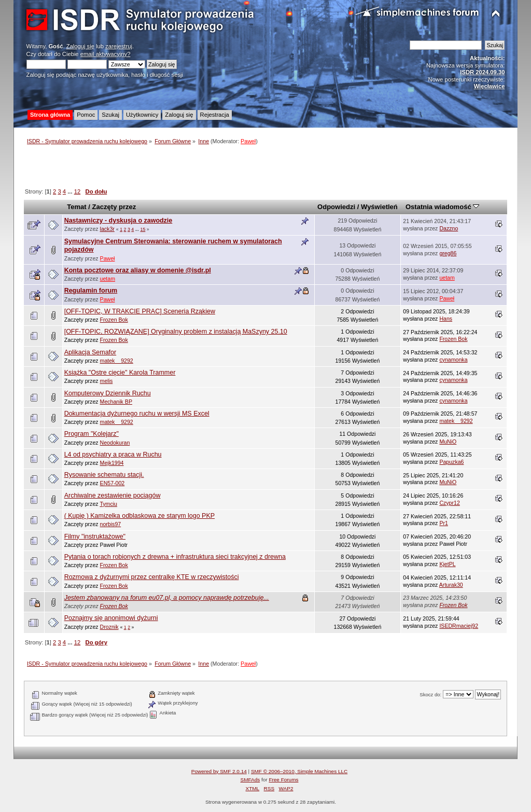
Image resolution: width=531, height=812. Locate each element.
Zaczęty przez (114, 207)
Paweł (248, 141)
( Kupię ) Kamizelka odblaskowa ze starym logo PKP (139, 516)
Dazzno (449, 228)
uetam (108, 279)
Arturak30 (451, 585)
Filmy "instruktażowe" (95, 536)
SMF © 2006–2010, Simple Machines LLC (299, 771)
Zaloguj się (80, 46)
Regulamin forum (91, 291)
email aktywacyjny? (106, 54)
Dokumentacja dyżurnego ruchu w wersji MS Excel (137, 414)
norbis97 (111, 524)
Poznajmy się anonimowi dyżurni (111, 618)
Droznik (109, 627)
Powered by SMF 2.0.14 (219, 771)
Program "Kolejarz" (92, 434)
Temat (76, 207)
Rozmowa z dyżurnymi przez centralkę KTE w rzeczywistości (152, 577)
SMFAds (250, 780)
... (71, 191)
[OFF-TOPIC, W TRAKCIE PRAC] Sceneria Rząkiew (140, 311)
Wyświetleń (379, 207)
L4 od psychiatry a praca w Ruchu (113, 455)
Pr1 (444, 523)
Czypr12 (449, 503)
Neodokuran (115, 443)
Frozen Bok (114, 320)
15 (143, 229)
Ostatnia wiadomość (442, 207)
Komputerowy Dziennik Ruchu (108, 393)
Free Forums (283, 780)
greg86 (448, 253)
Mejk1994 (112, 463)
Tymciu (108, 504)
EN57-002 (113, 483)
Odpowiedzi (336, 207)
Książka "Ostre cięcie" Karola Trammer (120, 373)
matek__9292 (117, 361)
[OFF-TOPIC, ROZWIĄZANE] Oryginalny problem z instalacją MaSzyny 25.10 (176, 332)
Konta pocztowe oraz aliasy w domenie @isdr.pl (138, 270)
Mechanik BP (116, 402)
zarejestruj (119, 46)
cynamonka (453, 360)
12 (77, 191)
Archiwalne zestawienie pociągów (113, 496)
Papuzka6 (451, 462)
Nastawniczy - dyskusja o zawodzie (118, 221)
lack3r (107, 229)
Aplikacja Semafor (90, 352)
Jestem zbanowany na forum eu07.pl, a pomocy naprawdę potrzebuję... (167, 598)
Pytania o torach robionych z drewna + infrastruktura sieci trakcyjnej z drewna (175, 557)
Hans (446, 319)
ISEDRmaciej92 (459, 626)
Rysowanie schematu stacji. (104, 475)
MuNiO (448, 442)
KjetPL (447, 564)
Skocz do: (430, 694)
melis (107, 381)
